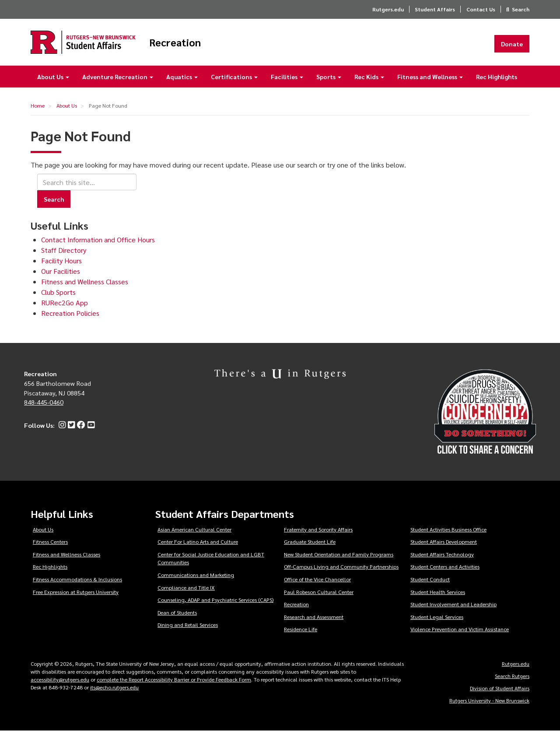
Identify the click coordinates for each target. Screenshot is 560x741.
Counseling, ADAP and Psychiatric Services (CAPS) (215, 610)
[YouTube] (90, 435)
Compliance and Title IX (186, 598)
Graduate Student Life (310, 552)
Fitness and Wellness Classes (85, 292)
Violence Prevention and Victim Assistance (460, 639)
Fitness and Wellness (430, 87)
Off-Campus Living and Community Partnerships (341, 577)
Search (521, 9)
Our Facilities (61, 281)
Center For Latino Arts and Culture (198, 552)
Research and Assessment (314, 627)
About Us (53, 87)
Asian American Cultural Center (194, 539)
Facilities (287, 87)
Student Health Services (438, 602)
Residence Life (301, 639)
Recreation (222, 47)
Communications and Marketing (196, 585)
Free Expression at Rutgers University (76, 602)
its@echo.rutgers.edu (114, 697)
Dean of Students (177, 622)
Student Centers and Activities (445, 577)
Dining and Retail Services (188, 635)
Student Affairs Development (444, 552)
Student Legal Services (437, 627)
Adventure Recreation (118, 87)
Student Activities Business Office (448, 539)
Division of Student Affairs (500, 698)
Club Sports (58, 302)
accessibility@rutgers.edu (60, 689)
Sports (329, 87)
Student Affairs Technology (442, 564)
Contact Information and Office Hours (98, 250)
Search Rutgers (512, 686)
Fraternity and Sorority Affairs (318, 539)
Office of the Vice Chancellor (317, 589)
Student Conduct (430, 589)
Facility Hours (61, 271)
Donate (512, 49)
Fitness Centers (50, 552)
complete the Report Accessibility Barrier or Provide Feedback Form (174, 689)
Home (38, 115)
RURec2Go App (65, 313)
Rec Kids (369, 87)
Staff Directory (64, 260)
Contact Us (481, 9)
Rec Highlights (497, 87)
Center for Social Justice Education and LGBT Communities (211, 568)
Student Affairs (435, 9)
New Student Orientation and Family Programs (339, 564)
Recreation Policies (70, 323)
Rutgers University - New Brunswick (489, 710)
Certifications (234, 87)
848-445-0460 (44, 412)
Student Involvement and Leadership (453, 614)
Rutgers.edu (388, 9)
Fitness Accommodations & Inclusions (77, 589)
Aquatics (182, 87)
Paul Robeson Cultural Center (319, 602)
